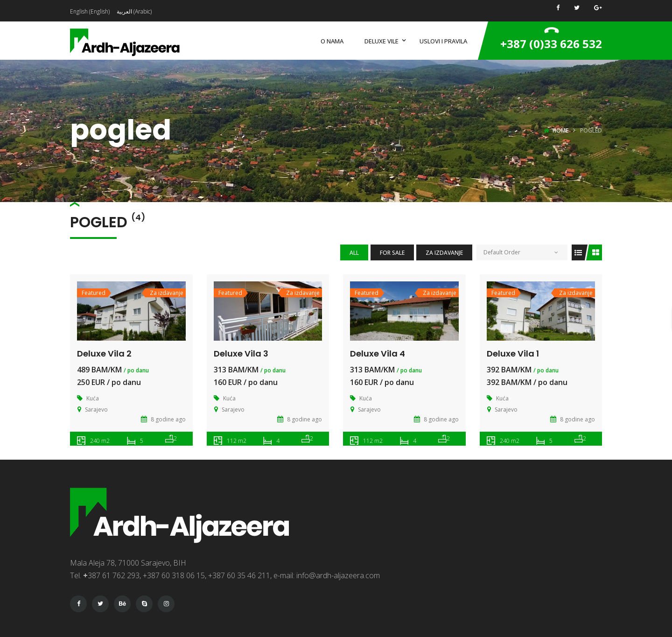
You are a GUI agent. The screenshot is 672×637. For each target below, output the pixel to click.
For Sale (392, 253)
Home (560, 130)
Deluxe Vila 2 (104, 353)
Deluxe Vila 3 (241, 353)
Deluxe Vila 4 (378, 353)
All (354, 253)
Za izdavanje (444, 253)
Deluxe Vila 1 (513, 353)
